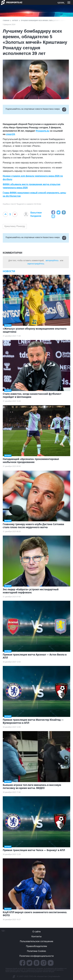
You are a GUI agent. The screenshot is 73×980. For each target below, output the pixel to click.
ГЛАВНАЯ (6, 20)
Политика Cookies (36, 951)
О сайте (36, 932)
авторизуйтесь (52, 260)
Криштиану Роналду (15, 226)
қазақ (61, 2)
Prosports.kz (43, 131)
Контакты (36, 936)
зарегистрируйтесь (36, 264)
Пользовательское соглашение (37, 941)
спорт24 (10, 134)
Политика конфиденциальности (36, 956)
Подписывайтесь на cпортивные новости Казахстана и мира (36, 109)
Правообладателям (36, 946)
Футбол (15, 20)
